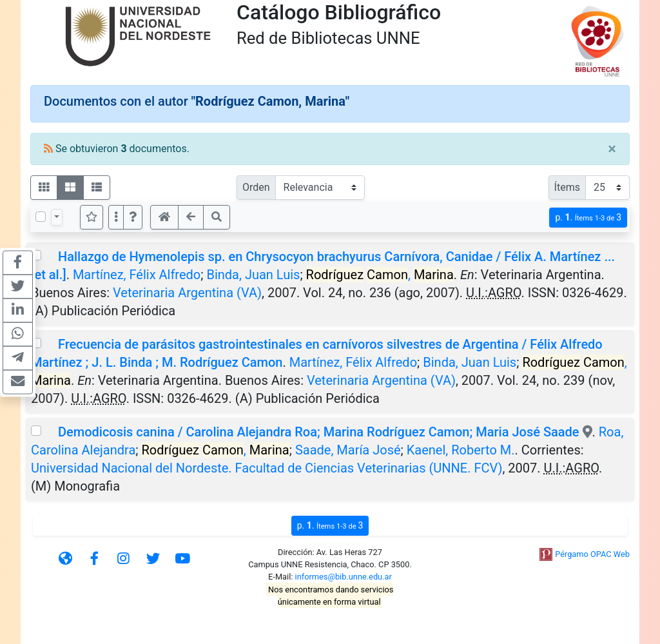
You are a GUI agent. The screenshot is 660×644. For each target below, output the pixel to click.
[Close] (612, 149)
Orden (256, 187)
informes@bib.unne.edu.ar (344, 577)
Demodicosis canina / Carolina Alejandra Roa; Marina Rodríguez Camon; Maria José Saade (320, 432)
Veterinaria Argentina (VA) (187, 293)
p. (588, 218)
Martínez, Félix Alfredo (137, 275)
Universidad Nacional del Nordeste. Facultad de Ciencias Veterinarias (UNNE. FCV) (267, 468)
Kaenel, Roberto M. (461, 450)
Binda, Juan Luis (253, 275)
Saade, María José (348, 450)
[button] (133, 217)
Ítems (567, 187)
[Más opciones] (116, 217)
